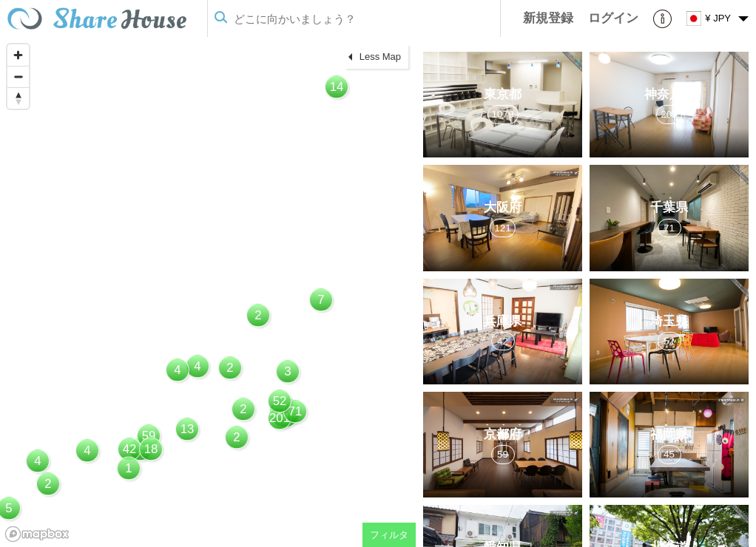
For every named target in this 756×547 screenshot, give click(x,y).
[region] (208, 292)
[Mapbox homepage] (37, 534)
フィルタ (389, 535)
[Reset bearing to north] (18, 98)
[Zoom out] (18, 77)
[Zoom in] (18, 55)
